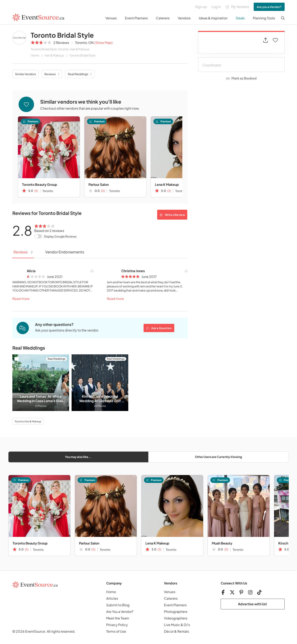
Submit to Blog (118, 605)
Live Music (172, 625)
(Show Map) (104, 43)
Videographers (176, 618)
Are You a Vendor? (120, 612)
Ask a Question (159, 328)
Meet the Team (118, 618)
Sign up (201, 7)
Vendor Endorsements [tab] (65, 252)
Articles (112, 598)
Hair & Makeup (54, 55)
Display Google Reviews (60, 236)
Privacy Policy (117, 625)
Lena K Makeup (167, 184)
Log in (216, 7)
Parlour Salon (99, 184)
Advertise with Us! (253, 604)
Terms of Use (116, 631)
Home (35, 55)
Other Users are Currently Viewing (218, 457)
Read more (21, 299)
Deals (240, 18)
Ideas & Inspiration (213, 18)
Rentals (183, 631)
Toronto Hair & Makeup (28, 421)
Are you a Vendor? (269, 7)
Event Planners (136, 18)
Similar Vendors (25, 74)
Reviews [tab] (23, 252)
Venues (111, 18)
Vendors (184, 18)
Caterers (163, 18)
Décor (169, 631)
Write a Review (172, 215)
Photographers (176, 612)
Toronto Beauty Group (40, 184)
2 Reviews (61, 43)
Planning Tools (264, 18)
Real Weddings (80, 74)
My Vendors (237, 7)
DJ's (187, 625)
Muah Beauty (222, 543)
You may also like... (78, 457)
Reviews (52, 74)
